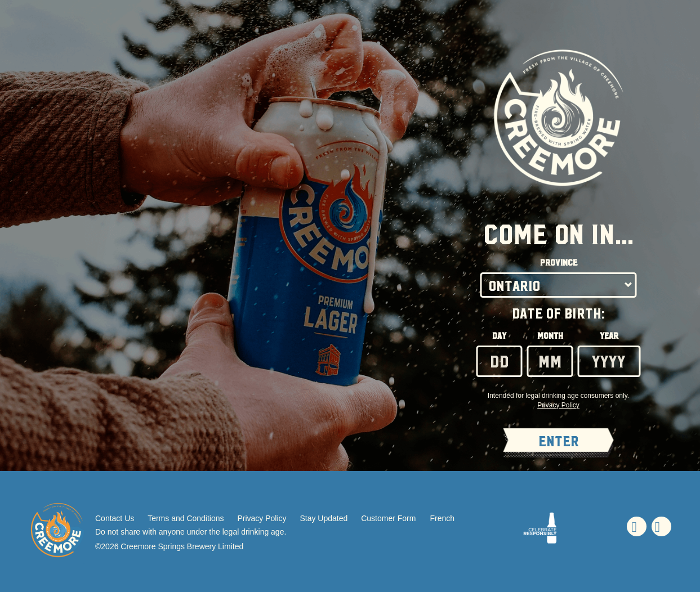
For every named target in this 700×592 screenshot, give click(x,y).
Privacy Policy (262, 518)
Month (550, 336)
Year (609, 336)
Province (559, 263)
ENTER (559, 441)
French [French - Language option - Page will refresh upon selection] (442, 518)
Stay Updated (324, 518)
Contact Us (115, 518)
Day (499, 336)
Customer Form (388, 518)
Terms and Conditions (186, 518)
